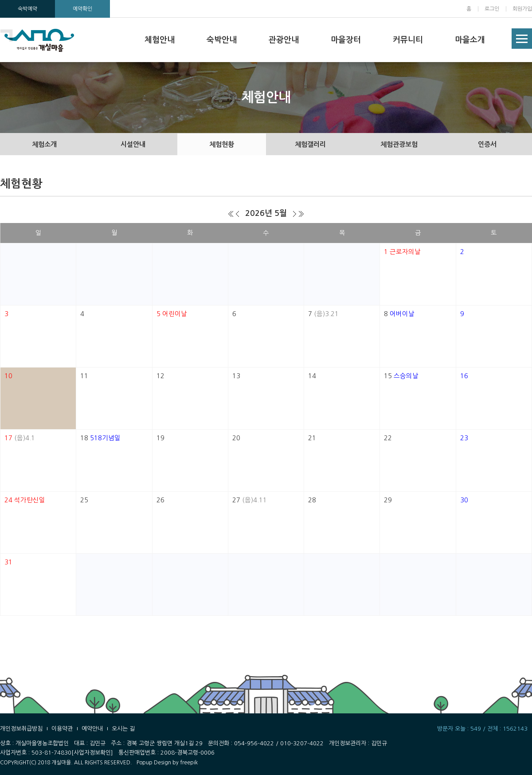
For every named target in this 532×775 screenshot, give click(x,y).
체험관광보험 (399, 144)
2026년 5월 (266, 213)
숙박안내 (222, 40)
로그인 (492, 9)
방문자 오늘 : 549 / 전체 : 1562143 (482, 729)
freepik (189, 763)
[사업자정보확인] (92, 753)
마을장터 (346, 40)
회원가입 (522, 9)
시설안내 (133, 144)
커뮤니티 (408, 40)
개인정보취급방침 (21, 729)
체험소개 (44, 144)
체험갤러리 (310, 144)
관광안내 (284, 40)
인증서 (487, 144)
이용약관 (62, 729)
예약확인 (82, 9)
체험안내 (160, 40)
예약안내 (92, 729)
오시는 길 (123, 729)
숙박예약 (27, 9)
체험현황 (222, 144)
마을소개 (470, 40)
